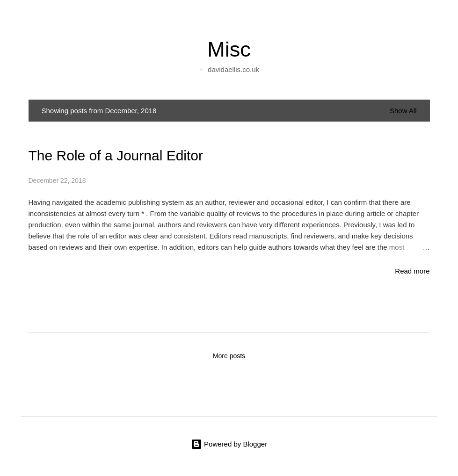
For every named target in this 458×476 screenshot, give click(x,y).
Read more (412, 271)
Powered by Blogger (229, 444)
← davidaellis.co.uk (229, 69)
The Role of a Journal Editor (116, 155)
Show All (403, 111)
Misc (229, 49)
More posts (229, 356)
